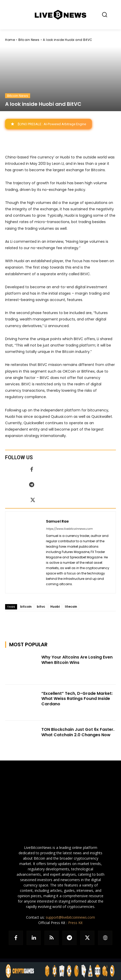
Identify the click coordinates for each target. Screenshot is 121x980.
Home (10, 40)
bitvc (41, 607)
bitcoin (26, 607)
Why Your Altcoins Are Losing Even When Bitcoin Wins (77, 660)
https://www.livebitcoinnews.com (69, 529)
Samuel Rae (57, 521)
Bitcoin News (29, 40)
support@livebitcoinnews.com (70, 917)
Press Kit (75, 923)
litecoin (71, 607)
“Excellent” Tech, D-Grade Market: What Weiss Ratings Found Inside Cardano (77, 699)
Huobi (55, 607)
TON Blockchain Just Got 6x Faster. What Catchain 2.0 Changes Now (78, 732)
